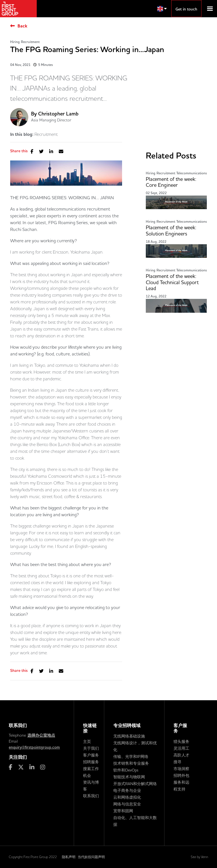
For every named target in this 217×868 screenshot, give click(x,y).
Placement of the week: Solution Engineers (171, 231)
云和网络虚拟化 (127, 797)
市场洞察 (181, 769)
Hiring (15, 42)
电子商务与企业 (127, 790)
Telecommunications (192, 173)
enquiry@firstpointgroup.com (34, 747)
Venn (205, 857)
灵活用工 (181, 748)
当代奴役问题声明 (91, 857)
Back (22, 26)
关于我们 (91, 748)
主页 (87, 741)
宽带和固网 (123, 811)
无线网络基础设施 (129, 736)
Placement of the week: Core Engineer (171, 182)
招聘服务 (91, 762)
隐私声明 (69, 857)
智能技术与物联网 (129, 777)
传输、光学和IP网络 (131, 756)
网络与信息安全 (127, 804)
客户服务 (91, 755)
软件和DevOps (126, 770)
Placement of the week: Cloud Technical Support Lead (172, 282)
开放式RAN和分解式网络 (135, 784)
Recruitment (30, 42)
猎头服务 (181, 741)
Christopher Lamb (58, 114)
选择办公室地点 (41, 735)
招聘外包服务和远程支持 (181, 782)
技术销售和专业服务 (131, 763)
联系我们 (91, 796)
